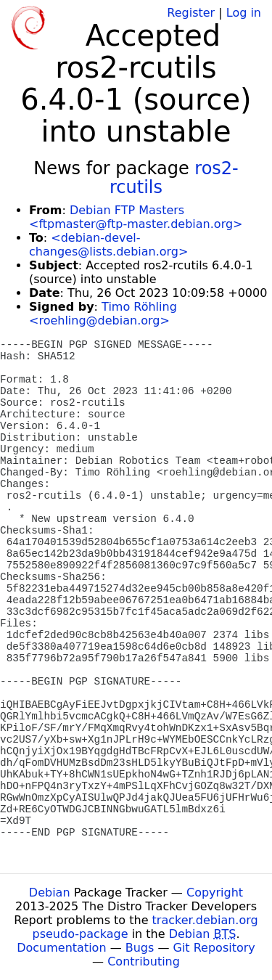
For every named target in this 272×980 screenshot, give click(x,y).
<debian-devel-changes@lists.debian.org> (108, 245)
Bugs (140, 948)
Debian (50, 893)
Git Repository (214, 948)
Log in (244, 13)
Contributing (144, 961)
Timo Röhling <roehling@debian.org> (103, 314)
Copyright (215, 893)
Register (191, 13)
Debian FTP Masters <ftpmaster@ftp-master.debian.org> (136, 217)
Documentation (61, 948)
